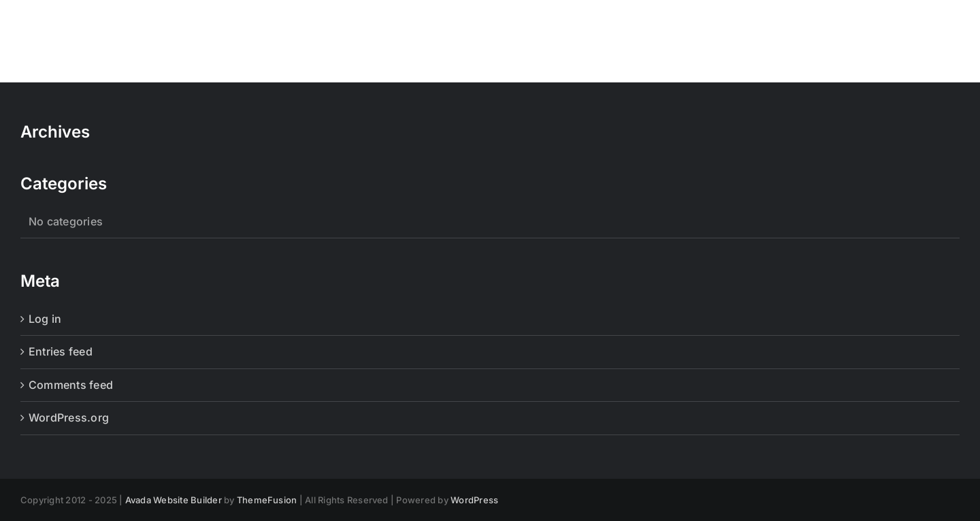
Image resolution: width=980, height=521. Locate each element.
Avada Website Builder (174, 500)
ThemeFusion (267, 500)
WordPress (474, 500)
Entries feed (61, 351)
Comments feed (71, 385)
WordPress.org (69, 417)
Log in (45, 319)
